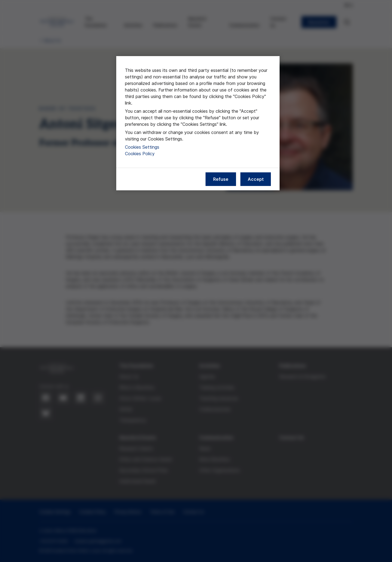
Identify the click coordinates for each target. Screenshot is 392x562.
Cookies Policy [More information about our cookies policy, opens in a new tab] (140, 154)
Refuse (221, 179)
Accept (256, 179)
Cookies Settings (142, 147)
